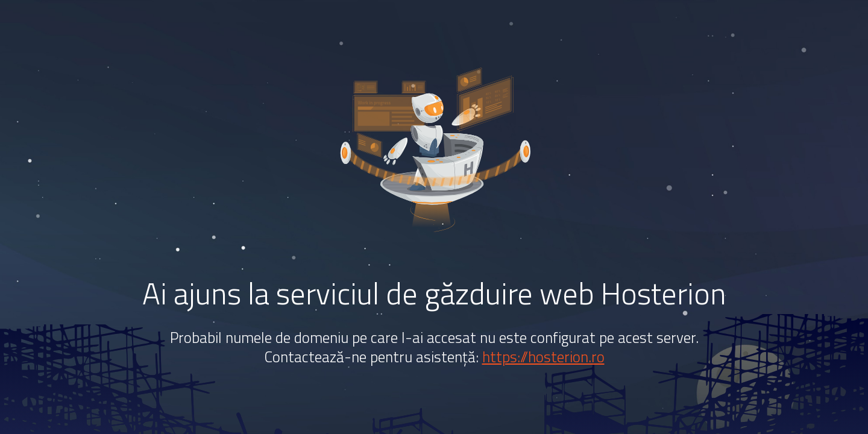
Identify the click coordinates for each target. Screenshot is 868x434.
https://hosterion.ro (543, 357)
